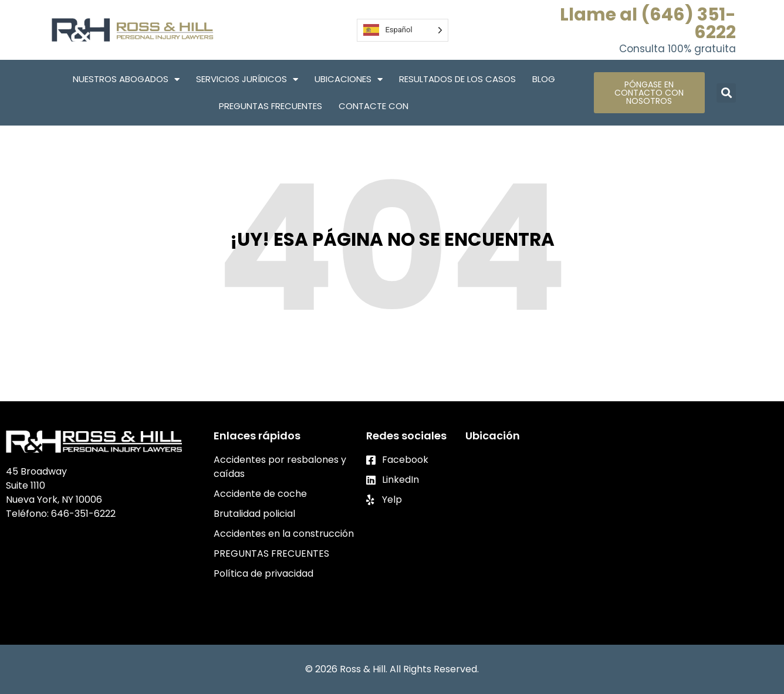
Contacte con (374, 106)
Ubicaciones (349, 79)
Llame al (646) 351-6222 (648, 23)
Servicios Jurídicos (247, 79)
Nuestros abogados (126, 79)
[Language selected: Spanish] (402, 30)
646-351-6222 (83, 514)
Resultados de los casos (457, 79)
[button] (726, 93)
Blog (544, 79)
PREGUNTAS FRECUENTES (271, 106)
